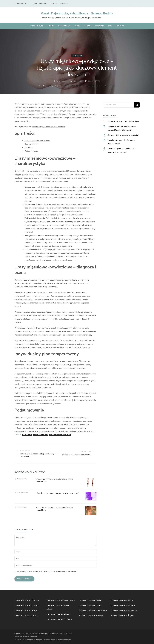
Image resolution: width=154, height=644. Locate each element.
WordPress (67, 640)
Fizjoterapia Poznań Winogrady (124, 610)
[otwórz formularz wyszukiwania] (135, 3)
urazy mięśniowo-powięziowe (60, 435)
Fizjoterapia (77, 56)
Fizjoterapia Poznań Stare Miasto (93, 610)
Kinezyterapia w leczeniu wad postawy (49, 127)
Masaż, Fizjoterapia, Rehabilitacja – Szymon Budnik (77, 13)
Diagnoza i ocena (32, 144)
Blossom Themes (42, 640)
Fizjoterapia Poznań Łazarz (26, 616)
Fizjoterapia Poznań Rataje (90, 600)
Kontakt (120, 26)
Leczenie (28, 148)
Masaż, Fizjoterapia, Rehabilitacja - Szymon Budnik (52, 634)
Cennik (77, 26)
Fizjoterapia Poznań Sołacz (90, 605)
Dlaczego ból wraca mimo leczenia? (123, 135)
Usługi (51, 26)
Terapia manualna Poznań (26, 374)
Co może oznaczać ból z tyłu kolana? (124, 121)
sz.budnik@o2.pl (41, 3)
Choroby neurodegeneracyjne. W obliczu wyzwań (57, 493)
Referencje (100, 26)
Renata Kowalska (61, 81)
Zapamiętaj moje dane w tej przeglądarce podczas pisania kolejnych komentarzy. (48, 572)
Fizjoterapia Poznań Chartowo (27, 600)
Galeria (88, 26)
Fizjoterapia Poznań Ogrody (58, 614)
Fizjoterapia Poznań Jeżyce (26, 610)
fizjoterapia (27, 435)
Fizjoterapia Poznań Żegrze (122, 616)
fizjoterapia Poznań (67, 114)
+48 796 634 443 (23, 3)
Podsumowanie (31, 151)
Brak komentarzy (94, 81)
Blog (110, 26)
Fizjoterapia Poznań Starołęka (91, 616)
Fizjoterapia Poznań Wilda (122, 600)
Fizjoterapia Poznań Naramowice (61, 600)
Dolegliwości (64, 26)
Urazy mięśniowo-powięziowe (37, 141)
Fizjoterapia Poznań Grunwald (27, 605)
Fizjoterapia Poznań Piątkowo (59, 619)
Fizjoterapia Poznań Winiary (123, 605)
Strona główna (37, 26)
